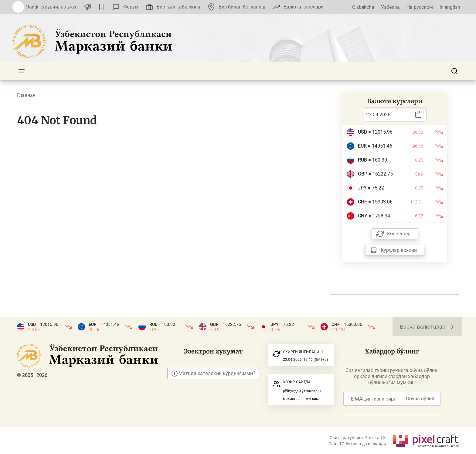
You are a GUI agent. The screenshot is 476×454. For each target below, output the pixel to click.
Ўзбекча (390, 7)
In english (450, 7)
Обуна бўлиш (421, 399)
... (35, 71)
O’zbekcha (363, 7)
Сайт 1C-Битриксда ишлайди (357, 444)
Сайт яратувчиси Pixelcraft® (358, 438)
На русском (420, 7)
